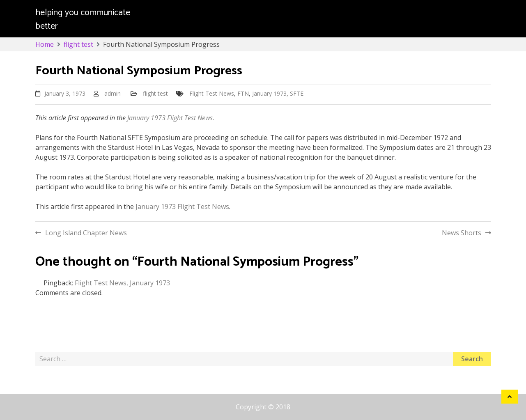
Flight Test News (212, 93)
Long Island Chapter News (86, 233)
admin (113, 93)
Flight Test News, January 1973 (122, 283)
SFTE (297, 93)
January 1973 (269, 93)
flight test (155, 93)
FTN (243, 93)
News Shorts (462, 233)
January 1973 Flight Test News (170, 118)
